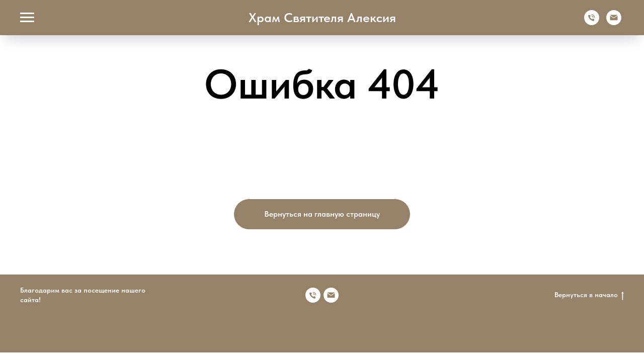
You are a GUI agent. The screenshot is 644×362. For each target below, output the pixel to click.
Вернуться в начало (589, 295)
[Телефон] (592, 22)
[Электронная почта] (614, 22)
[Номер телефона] (313, 295)
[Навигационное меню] (27, 18)
